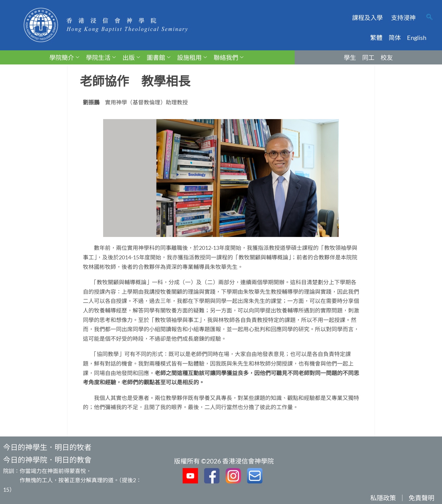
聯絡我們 (229, 57)
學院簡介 (64, 57)
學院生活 (101, 57)
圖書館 (159, 57)
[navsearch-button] (429, 17)
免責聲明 (421, 498)
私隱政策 (383, 498)
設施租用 (192, 57)
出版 (131, 57)
